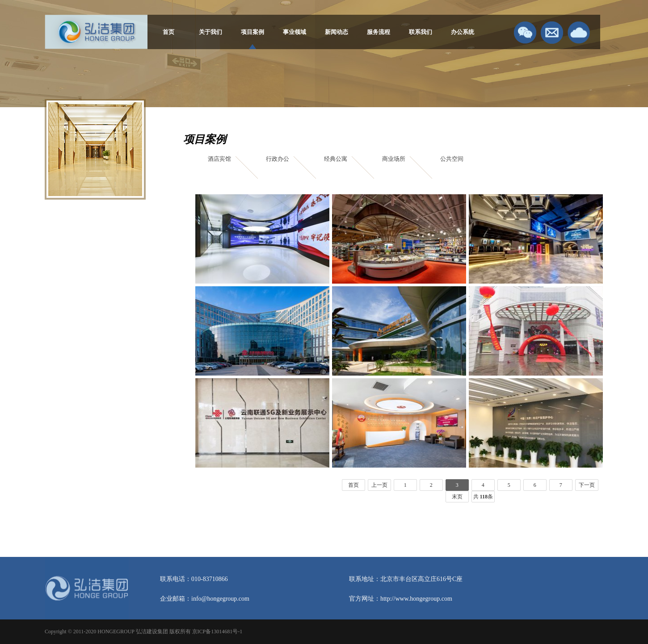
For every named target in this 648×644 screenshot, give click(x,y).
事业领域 (295, 32)
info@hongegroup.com (220, 599)
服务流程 (379, 32)
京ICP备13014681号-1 (217, 631)
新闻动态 (337, 32)
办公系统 (463, 32)
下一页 (587, 485)
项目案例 (252, 32)
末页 (457, 497)
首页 (168, 32)
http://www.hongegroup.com (416, 599)
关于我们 (210, 32)
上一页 (379, 485)
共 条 (483, 497)
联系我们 (421, 32)
